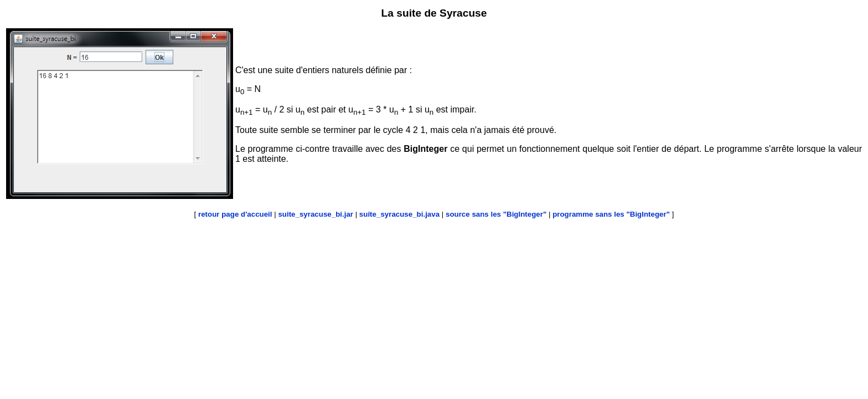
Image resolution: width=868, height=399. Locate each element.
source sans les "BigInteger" (496, 214)
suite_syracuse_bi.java (399, 214)
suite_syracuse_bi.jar (316, 214)
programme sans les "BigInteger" (611, 214)
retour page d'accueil (235, 214)
